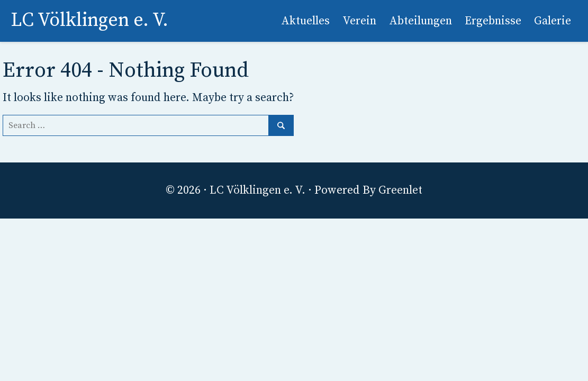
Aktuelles (305, 21)
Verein (359, 21)
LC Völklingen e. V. (257, 190)
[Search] (148, 125)
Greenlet (400, 190)
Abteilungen (420, 21)
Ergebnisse (493, 21)
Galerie (553, 21)
